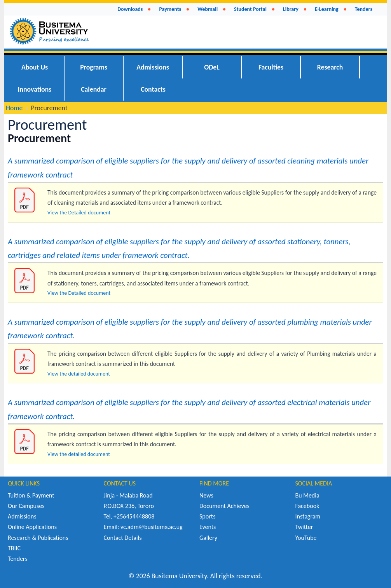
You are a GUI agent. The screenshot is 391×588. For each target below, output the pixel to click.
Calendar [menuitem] (94, 89)
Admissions (22, 516)
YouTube (306, 538)
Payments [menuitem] (170, 9)
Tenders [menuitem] (364, 9)
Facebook (307, 506)
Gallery (208, 538)
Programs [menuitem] (94, 67)
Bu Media (307, 495)
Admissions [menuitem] (153, 67)
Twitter (304, 527)
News (206, 495)
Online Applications (32, 527)
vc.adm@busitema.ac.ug (152, 527)
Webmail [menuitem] (208, 9)
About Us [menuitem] (35, 67)
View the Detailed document (79, 213)
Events (208, 527)
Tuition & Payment (31, 495)
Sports (207, 516)
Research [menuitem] (330, 67)
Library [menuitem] (291, 9)
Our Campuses (26, 506)
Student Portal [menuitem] (250, 9)
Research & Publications (38, 538)
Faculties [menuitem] (271, 67)
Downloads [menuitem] (130, 9)
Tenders (18, 559)
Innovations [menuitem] (35, 89)
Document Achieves (224, 506)
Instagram (308, 516)
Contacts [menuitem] (153, 89)
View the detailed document (79, 374)
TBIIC (14, 548)
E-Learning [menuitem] (327, 9)
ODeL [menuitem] (212, 67)
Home (14, 108)
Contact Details (123, 538)
